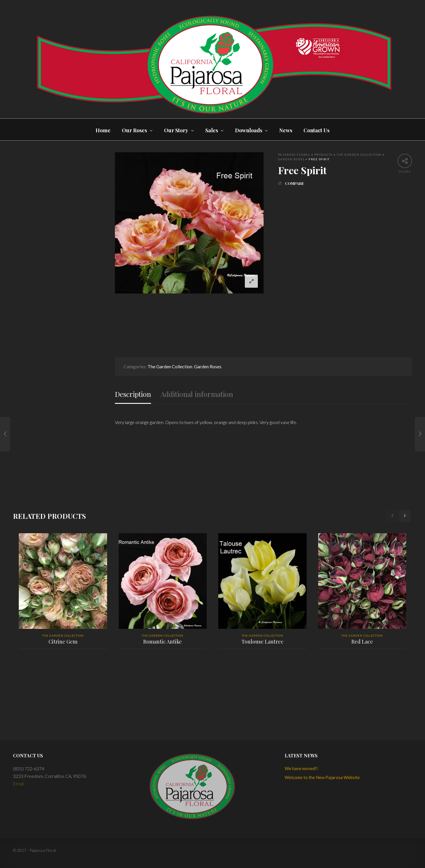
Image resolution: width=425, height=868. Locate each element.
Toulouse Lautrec (262, 642)
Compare (294, 183)
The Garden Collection (170, 366)
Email (18, 784)
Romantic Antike (163, 642)
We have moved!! (301, 768)
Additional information (197, 394)
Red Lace (362, 642)
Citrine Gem (63, 642)
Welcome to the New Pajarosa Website (322, 777)
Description (133, 394)
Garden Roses (208, 366)
